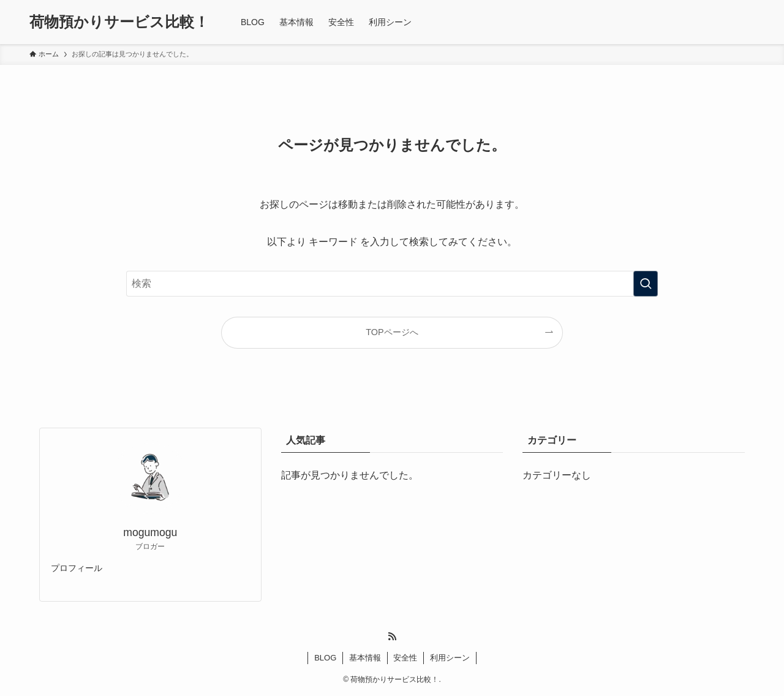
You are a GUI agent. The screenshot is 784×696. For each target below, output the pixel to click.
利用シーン (450, 658)
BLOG (325, 658)
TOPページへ (392, 332)
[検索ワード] (392, 284)
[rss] (392, 637)
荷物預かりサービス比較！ (119, 22)
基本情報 (365, 658)
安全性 (405, 658)
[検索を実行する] (646, 284)
